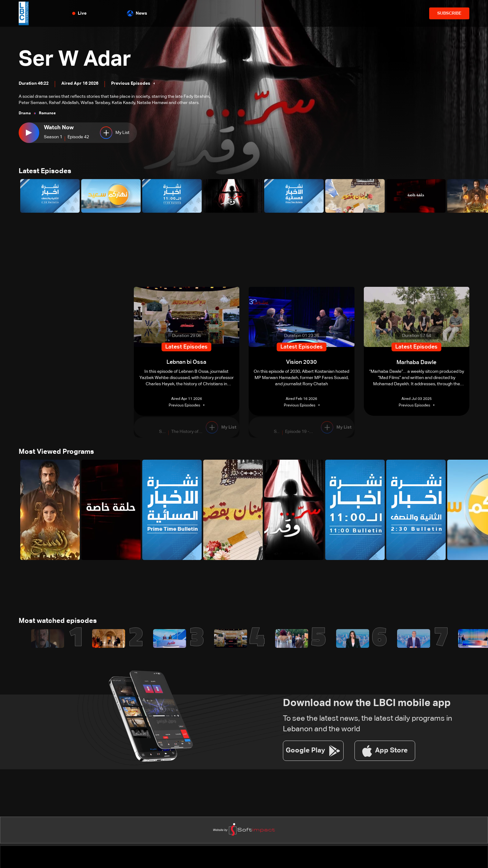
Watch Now (59, 128)
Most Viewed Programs (56, 453)
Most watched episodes (58, 622)
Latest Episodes (45, 172)
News (137, 13)
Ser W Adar (77, 60)
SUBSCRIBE (449, 13)
